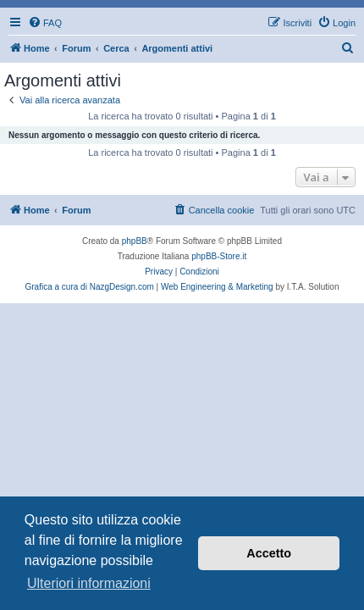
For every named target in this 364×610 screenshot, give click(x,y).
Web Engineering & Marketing (217, 287)
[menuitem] (45, 23)
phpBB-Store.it (219, 256)
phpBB (135, 241)
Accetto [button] (269, 553)
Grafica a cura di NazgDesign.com (90, 287)
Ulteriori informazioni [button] (89, 583)
